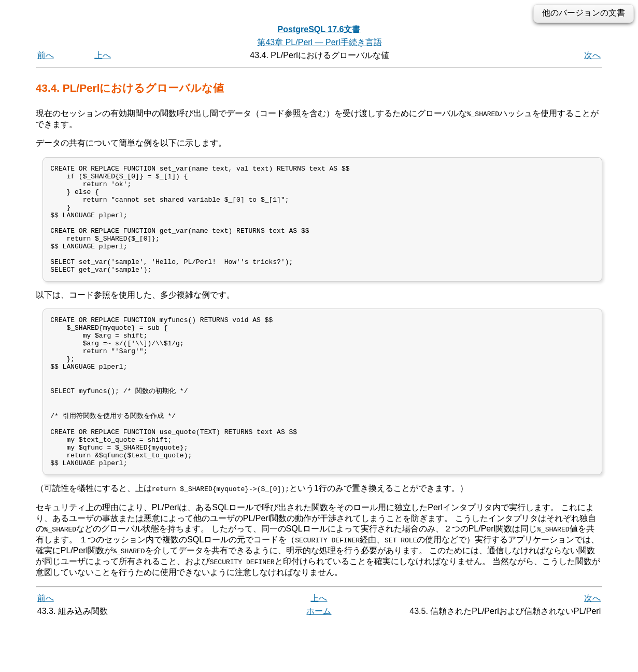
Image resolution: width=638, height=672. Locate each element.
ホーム (319, 660)
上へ (103, 55)
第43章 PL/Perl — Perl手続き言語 (319, 42)
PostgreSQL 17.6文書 (319, 29)
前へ (46, 55)
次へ (592, 55)
